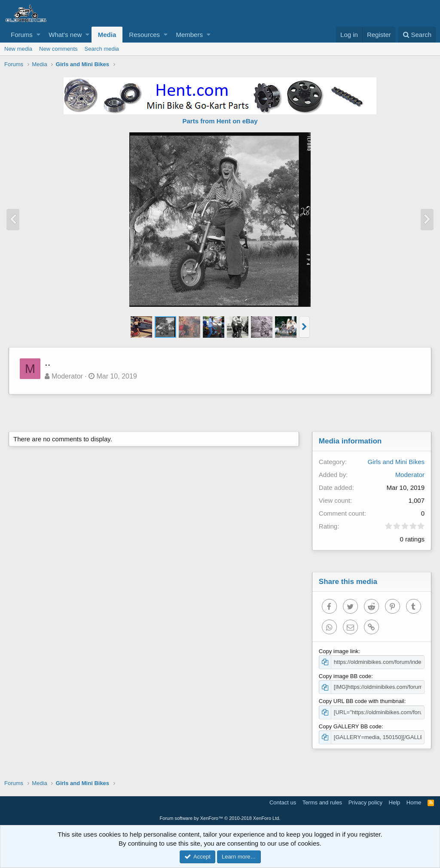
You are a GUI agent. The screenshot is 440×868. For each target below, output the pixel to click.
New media (18, 49)
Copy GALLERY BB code (350, 726)
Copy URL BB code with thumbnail (362, 701)
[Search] (417, 35)
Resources (144, 35)
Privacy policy (365, 802)
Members (189, 35)
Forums (22, 35)
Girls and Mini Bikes (396, 462)
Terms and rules (322, 802)
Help (395, 802)
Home (414, 802)
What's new (65, 35)
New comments (58, 49)
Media (107, 35)
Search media (102, 49)
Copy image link (339, 651)
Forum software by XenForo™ (220, 818)
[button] (38, 35)
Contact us (283, 802)
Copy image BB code (345, 676)
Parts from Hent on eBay (220, 121)
